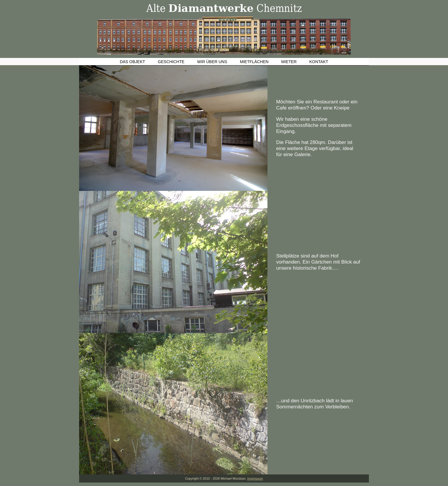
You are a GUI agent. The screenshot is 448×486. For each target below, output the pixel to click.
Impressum (255, 478)
